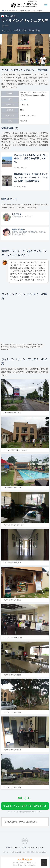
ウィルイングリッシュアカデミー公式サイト (23, 806)
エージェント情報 (20, 848)
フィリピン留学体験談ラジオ (25, 4)
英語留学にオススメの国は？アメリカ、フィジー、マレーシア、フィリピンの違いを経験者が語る (31, 178)
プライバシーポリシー (35, 848)
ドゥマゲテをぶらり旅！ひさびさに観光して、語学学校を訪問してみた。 (31, 159)
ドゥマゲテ (24, 99)
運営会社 (9, 848)
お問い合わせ (26, 859)
